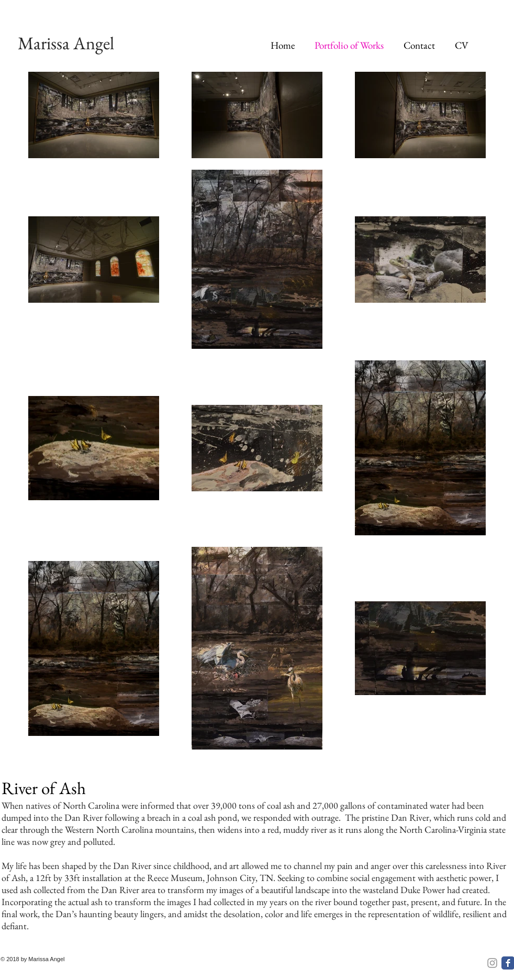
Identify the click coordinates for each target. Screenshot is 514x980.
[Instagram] (492, 963)
